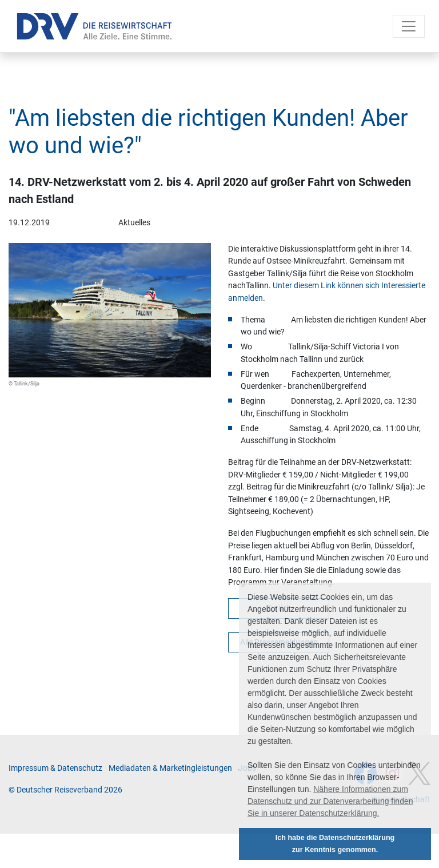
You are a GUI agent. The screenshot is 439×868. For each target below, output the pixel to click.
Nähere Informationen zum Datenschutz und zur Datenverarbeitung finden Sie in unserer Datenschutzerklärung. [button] (330, 801)
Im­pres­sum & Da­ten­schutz (55, 768)
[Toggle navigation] (409, 26)
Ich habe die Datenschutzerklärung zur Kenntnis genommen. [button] (335, 844)
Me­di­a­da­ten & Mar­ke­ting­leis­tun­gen (170, 768)
